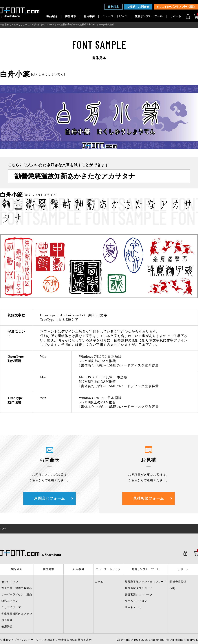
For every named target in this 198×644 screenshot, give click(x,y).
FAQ (173, 588)
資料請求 (113, 7)
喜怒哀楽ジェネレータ (139, 594)
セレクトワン (10, 582)
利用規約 (50, 640)
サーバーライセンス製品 (17, 594)
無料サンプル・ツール (149, 16)
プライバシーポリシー (28, 640)
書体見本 (71, 16)
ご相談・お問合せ (138, 7)
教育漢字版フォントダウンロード (146, 582)
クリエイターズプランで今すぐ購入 (176, 7)
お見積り (7, 620)
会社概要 (6, 640)
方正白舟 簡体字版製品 (17, 588)
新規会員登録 (178, 582)
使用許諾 (7, 626)
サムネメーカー (135, 607)
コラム (99, 582)
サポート (176, 16)
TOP (3, 529)
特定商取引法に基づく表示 (75, 640)
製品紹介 (52, 16)
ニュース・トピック (115, 16)
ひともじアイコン (136, 601)
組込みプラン (10, 601)
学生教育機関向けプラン (17, 614)
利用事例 (89, 16)
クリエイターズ (11, 607)
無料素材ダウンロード (139, 588)
